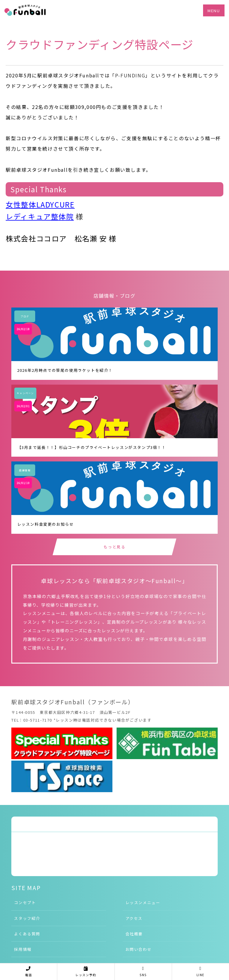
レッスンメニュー (143, 902)
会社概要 (134, 934)
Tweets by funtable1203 (41, 824)
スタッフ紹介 (27, 918)
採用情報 (23, 949)
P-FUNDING (130, 75)
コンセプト (25, 902)
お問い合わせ (139, 949)
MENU (214, 11)
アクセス (134, 918)
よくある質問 (27, 934)
